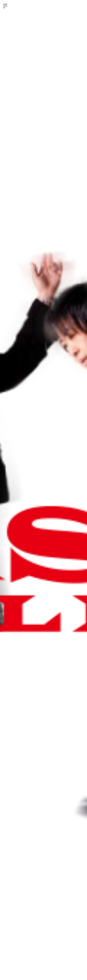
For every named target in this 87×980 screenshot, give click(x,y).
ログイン (81, 6)
